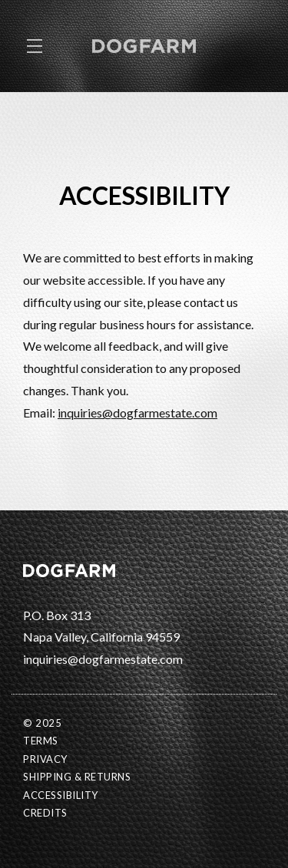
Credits (45, 813)
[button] (38, 46)
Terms (41, 741)
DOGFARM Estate (144, 46)
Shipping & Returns (77, 777)
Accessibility (61, 795)
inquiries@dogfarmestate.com (137, 413)
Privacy (45, 759)
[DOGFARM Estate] (144, 569)
